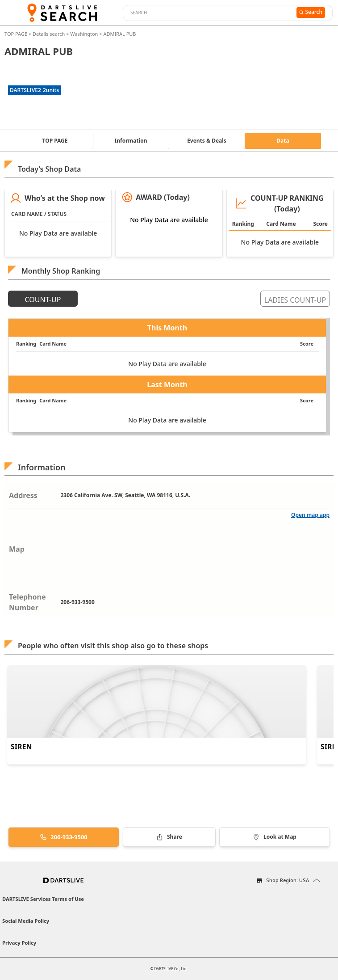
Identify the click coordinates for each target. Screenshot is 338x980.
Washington (84, 34)
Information (131, 141)
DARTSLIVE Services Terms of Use (43, 899)
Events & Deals (207, 141)
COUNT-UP (43, 300)
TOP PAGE (17, 34)
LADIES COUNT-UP (295, 300)
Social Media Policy (26, 921)
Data (283, 141)
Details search (49, 34)
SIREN (21, 747)
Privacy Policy (19, 943)
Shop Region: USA (288, 880)
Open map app (310, 515)
